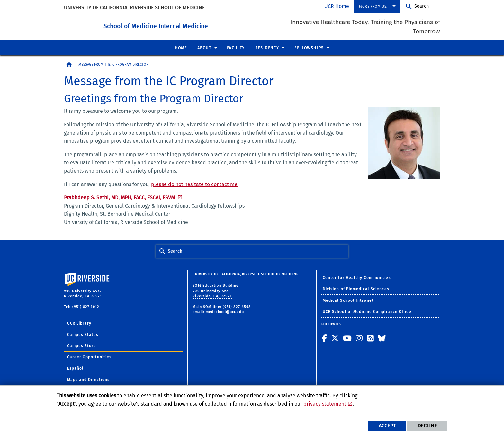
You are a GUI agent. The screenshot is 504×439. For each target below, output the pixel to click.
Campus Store (82, 345)
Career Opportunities (89, 357)
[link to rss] (371, 338)
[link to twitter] (335, 338)
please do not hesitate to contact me (194, 184)
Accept (387, 426)
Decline (427, 426)
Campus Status (83, 334)
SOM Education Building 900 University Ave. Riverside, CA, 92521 (216, 291)
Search (422, 6)
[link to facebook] (325, 338)
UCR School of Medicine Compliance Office (367, 311)
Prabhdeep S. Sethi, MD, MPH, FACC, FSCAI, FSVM (120, 197)
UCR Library (79, 323)
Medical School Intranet (348, 300)
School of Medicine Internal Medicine (179, 25)
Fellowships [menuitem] (309, 48)
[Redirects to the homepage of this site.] (69, 64)
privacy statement (325, 404)
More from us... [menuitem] (374, 7)
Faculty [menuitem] (236, 48)
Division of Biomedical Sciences (356, 289)
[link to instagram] (359, 338)
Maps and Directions (88, 379)
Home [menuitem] (181, 48)
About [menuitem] (204, 48)
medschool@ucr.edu (225, 312)
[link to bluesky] (382, 338)
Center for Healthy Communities (357, 277)
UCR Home (337, 6)
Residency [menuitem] (267, 48)
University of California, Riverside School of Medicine (134, 8)
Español (75, 368)
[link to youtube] (347, 338)
